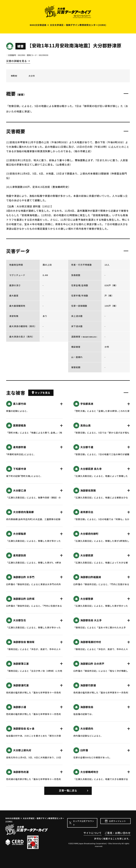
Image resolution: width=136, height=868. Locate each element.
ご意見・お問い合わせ (118, 833)
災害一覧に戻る (68, 791)
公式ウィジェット (117, 821)
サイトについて (93, 833)
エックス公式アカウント (84, 823)
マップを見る (41, 393)
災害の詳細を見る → (18, 61)
